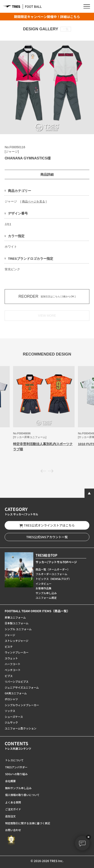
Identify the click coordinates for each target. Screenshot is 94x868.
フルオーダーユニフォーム (51, 574)
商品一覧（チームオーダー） (53, 569)
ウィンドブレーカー (17, 652)
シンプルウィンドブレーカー (22, 705)
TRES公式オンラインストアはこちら (47, 525)
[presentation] (43, 471)
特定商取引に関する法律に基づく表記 (28, 823)
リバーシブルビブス (17, 681)
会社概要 (10, 781)
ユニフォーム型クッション (21, 728)
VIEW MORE (47, 316)
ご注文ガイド (13, 809)
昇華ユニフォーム (15, 617)
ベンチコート (13, 670)
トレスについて (14, 760)
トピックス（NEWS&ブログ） (53, 579)
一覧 (66, 29)
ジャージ (10, 635)
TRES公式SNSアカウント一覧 (47, 537)
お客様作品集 (43, 588)
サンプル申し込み (46, 593)
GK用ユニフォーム (16, 693)
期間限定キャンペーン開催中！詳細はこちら (47, 17)
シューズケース (14, 717)
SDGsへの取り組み (16, 774)
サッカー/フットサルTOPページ (56, 562)
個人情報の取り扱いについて (22, 795)
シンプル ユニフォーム (18, 629)
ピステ (9, 647)
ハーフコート (12, 664)
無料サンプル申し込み (18, 788)
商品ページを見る (34, 201)
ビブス (9, 676)
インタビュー (43, 584)
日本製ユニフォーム (17, 623)
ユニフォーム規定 (46, 598)
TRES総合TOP (46, 555)
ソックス (10, 711)
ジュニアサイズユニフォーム (22, 687)
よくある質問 (13, 802)
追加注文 (10, 816)
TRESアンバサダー (16, 767)
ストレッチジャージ (16, 641)
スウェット (11, 658)
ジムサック (11, 722)
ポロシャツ (11, 699)
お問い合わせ (13, 830)
